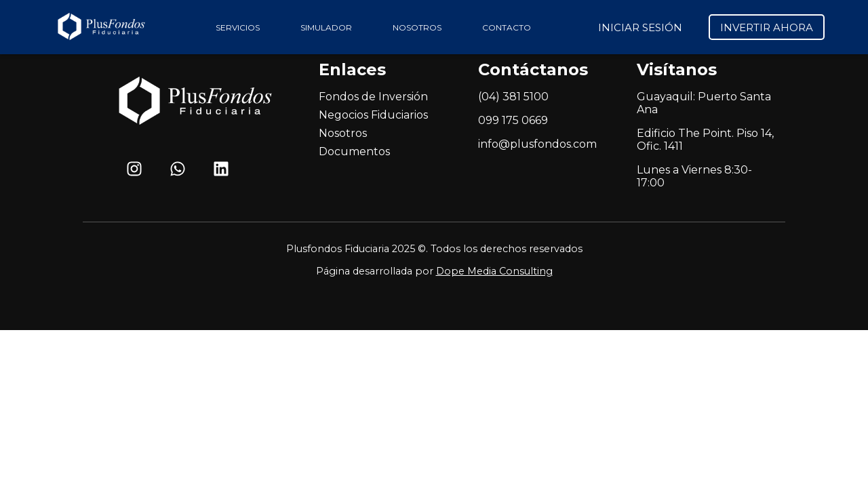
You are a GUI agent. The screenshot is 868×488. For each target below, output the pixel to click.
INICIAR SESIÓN (640, 27)
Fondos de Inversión (373, 97)
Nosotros (343, 133)
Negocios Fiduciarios (373, 115)
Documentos (354, 151)
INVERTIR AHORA (767, 27)
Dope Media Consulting (494, 271)
